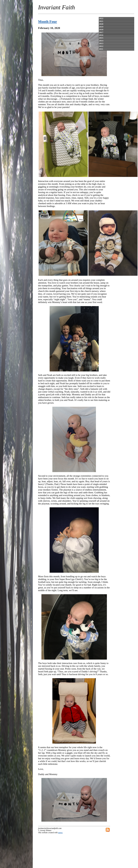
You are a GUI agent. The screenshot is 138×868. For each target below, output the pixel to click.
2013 (101, 43)
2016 (101, 35)
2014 (101, 41)
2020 (101, 24)
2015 (101, 38)
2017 (101, 32)
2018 (101, 29)
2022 (101, 18)
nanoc (60, 833)
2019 (101, 27)
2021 (101, 21)
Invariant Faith (57, 7)
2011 (101, 49)
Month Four (48, 21)
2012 (101, 46)
